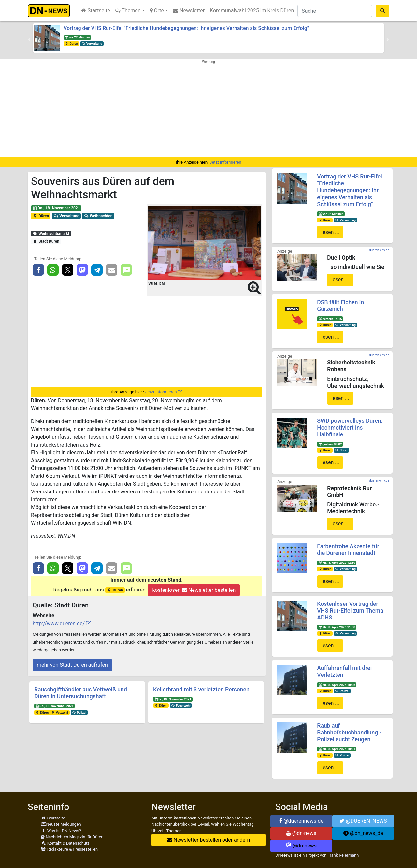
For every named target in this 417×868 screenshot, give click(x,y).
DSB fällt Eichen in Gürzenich (340, 306)
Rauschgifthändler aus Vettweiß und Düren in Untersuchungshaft (81, 693)
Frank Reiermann (343, 855)
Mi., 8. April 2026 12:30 (337, 563)
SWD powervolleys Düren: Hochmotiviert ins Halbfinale (350, 428)
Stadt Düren (46, 241)
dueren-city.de (379, 250)
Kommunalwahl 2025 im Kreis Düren (252, 11)
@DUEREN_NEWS (363, 821)
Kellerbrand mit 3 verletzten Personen (201, 690)
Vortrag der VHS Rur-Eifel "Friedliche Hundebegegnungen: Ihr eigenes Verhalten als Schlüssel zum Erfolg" (186, 28)
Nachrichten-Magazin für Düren (72, 837)
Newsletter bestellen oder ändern (209, 840)
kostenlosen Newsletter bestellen (194, 590)
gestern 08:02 (330, 444)
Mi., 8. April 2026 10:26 (337, 685)
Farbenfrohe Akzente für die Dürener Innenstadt (348, 550)
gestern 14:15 (330, 319)
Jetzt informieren (225, 162)
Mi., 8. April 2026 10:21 (337, 749)
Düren (71, 43)
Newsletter (189, 11)
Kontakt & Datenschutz (65, 843)
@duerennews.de (301, 821)
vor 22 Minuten (77, 37)
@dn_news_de (363, 833)
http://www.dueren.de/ (59, 624)
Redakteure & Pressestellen (69, 849)
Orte (157, 11)
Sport (341, 450)
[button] (29, 40)
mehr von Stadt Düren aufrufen (72, 665)
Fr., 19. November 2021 (173, 699)
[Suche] (335, 11)
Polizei (79, 712)
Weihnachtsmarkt (51, 234)
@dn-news (301, 833)
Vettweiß (60, 712)
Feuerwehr (181, 706)
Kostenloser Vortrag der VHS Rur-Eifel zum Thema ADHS (350, 611)
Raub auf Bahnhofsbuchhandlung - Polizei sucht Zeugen (349, 733)
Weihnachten (98, 216)
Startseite (96, 11)
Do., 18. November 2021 (56, 208)
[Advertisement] (208, 112)
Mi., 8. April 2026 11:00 (337, 627)
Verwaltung (92, 43)
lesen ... (330, 232)
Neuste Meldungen (61, 824)
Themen (128, 11)
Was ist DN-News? (61, 831)
